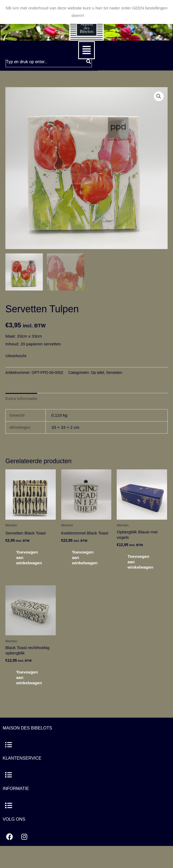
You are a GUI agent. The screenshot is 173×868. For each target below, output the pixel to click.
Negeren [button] (93, 15)
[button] (86, 50)
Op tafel (97, 373)
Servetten (114, 373)
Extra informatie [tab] (21, 398)
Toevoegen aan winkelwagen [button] (29, 557)
